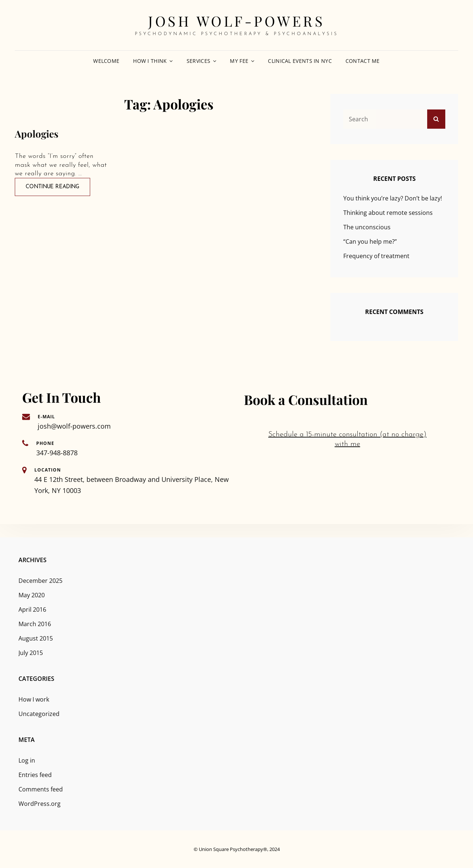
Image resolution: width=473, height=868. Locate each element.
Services (198, 61)
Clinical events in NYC (300, 61)
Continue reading (58, 186)
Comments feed (41, 789)
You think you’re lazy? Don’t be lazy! (393, 198)
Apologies (37, 134)
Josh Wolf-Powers (236, 21)
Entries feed (35, 775)
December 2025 (40, 581)
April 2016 (32, 609)
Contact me (363, 61)
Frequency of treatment (376, 256)
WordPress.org (40, 804)
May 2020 (32, 595)
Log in (27, 760)
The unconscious (367, 227)
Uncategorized (39, 714)
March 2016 (35, 624)
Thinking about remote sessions (388, 213)
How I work (34, 699)
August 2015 (36, 638)
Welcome (106, 61)
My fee (239, 61)
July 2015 (31, 653)
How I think (150, 61)
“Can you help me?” (370, 242)
